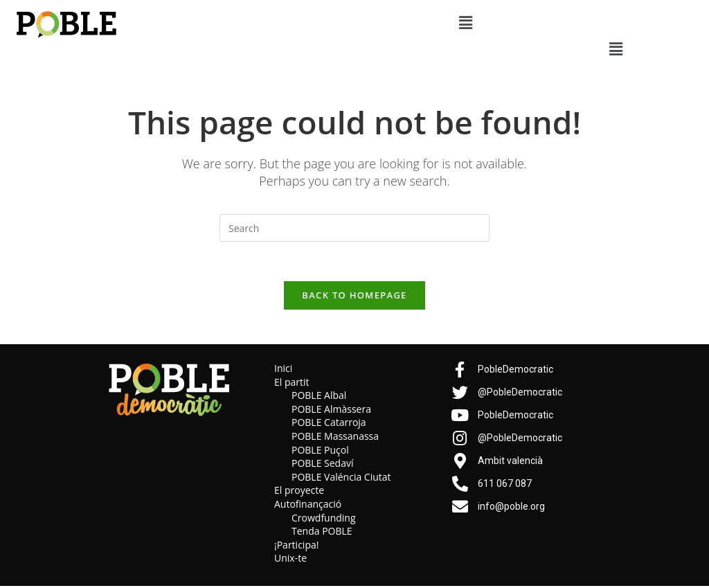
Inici (283, 370)
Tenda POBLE (322, 533)
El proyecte (299, 492)
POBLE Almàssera (331, 411)
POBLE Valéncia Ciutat (341, 479)
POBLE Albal (319, 397)
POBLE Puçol (320, 452)
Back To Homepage (354, 297)
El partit (292, 384)
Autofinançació (308, 506)
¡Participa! (296, 547)
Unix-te (290, 560)
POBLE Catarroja (329, 425)
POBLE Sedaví (323, 465)
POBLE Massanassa (335, 438)
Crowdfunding (324, 520)
